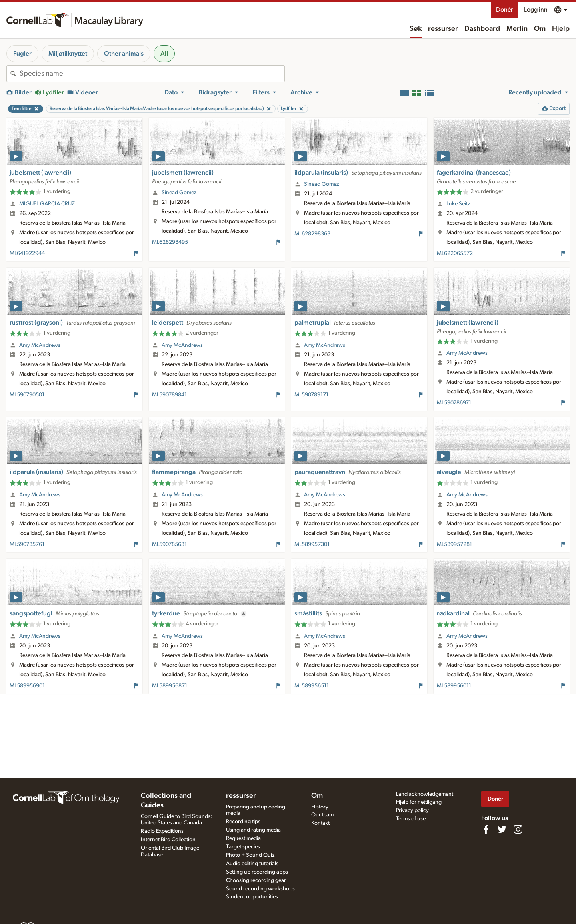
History (320, 807)
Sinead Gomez (179, 193)
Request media (243, 838)
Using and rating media (253, 830)
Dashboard (482, 29)
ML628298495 (170, 242)
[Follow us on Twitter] (502, 829)
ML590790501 (27, 395)
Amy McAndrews (40, 345)
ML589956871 (170, 686)
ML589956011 (454, 686)
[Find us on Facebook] (486, 829)
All (164, 54)
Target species (243, 847)
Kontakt (320, 823)
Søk (416, 29)
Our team (322, 815)
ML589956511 (312, 686)
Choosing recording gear (256, 880)
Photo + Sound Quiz (250, 855)
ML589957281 (454, 544)
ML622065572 (455, 253)
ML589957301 (312, 544)
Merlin (517, 29)
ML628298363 (312, 234)
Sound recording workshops (260, 889)
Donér (504, 10)
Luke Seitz (458, 204)
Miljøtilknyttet (68, 54)
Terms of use (411, 819)
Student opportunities (252, 897)
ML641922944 (27, 253)
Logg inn (536, 10)
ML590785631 (169, 544)
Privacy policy (412, 810)
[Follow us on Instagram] (518, 829)
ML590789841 (169, 395)
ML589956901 (27, 686)
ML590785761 (27, 544)
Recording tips (243, 822)
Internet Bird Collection (168, 840)
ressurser (443, 29)
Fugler (22, 54)
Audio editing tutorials (252, 864)
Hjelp (561, 29)
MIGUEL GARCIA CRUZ (47, 204)
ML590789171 (311, 395)
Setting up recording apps (257, 872)
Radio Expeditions (162, 831)
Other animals (124, 54)
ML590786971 (454, 403)
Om (540, 29)
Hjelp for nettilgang (419, 802)
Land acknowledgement (425, 794)
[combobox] (152, 74)
